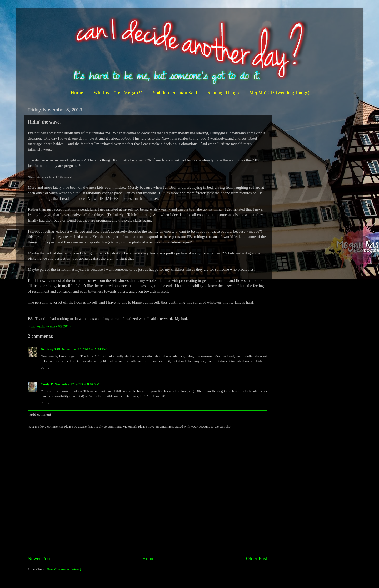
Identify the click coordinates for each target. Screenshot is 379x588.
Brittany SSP (50, 349)
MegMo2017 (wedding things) (279, 93)
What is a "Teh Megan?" (118, 93)
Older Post (257, 558)
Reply (45, 368)
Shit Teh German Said (175, 93)
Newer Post (39, 558)
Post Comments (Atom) (64, 569)
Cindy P (47, 384)
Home (77, 93)
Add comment (40, 414)
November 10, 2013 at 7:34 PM (84, 349)
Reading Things (223, 93)
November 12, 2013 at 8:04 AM (77, 384)
